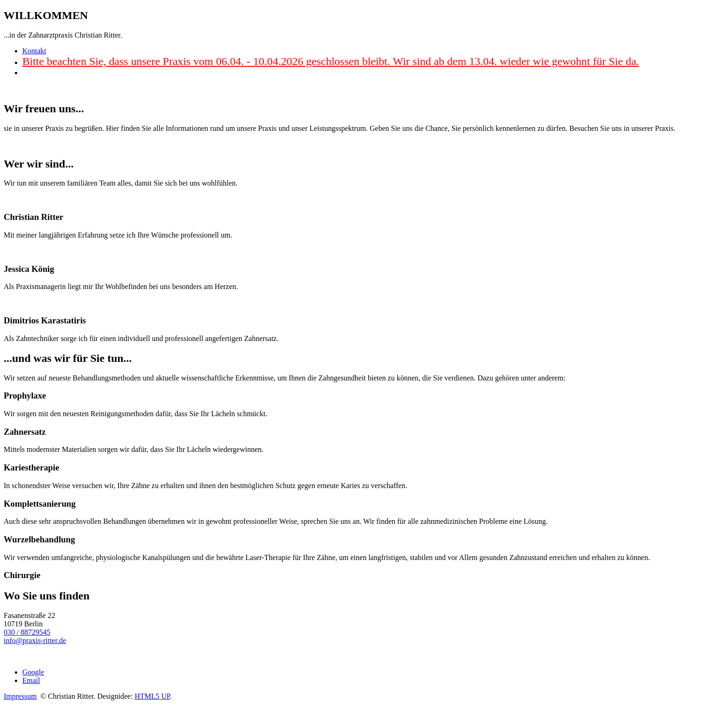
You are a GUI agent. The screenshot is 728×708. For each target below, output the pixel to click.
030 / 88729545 (27, 632)
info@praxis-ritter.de (35, 640)
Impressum (20, 696)
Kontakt (34, 51)
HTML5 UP (152, 696)
